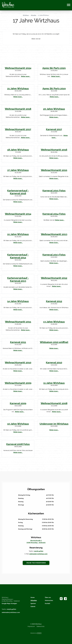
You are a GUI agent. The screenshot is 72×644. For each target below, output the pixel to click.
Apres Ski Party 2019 (54, 89)
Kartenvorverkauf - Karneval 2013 (18, 279)
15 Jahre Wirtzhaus (18, 234)
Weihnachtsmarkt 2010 (18, 363)
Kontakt (47, 603)
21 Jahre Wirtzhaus (18, 89)
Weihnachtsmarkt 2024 (18, 68)
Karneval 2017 (54, 129)
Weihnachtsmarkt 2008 (54, 403)
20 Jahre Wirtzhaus (54, 109)
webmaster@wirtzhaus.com (38, 554)
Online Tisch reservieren (36, 563)
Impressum (31, 626)
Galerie (33, 606)
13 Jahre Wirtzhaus (54, 322)
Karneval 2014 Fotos (54, 214)
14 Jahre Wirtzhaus (18, 301)
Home (33, 597)
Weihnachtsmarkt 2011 (18, 322)
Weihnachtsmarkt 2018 (18, 109)
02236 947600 (39, 551)
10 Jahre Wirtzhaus (18, 424)
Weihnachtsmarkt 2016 (54, 150)
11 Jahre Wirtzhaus (54, 383)
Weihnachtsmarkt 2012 (54, 278)
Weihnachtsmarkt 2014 (18, 214)
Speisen (33, 603)
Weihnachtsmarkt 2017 (18, 129)
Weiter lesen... (26, 76)
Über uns (48, 597)
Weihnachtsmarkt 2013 (54, 234)
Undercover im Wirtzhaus (54, 424)
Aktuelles (34, 15)
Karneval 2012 (54, 301)
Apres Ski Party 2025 (54, 68)
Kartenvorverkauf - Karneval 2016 (18, 192)
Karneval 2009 (18, 403)
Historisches (49, 600)
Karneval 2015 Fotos (54, 191)
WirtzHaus (26, 15)
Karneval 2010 (54, 363)
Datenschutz (41, 626)
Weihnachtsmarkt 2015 (54, 170)
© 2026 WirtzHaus (36, 624)
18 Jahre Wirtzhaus (18, 150)
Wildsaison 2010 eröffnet (54, 342)
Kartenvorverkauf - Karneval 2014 (18, 256)
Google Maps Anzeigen (9, 603)
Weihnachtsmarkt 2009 (18, 383)
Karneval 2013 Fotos (54, 255)
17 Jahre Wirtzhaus (44, 15)
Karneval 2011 (18, 342)
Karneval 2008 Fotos (18, 444)
